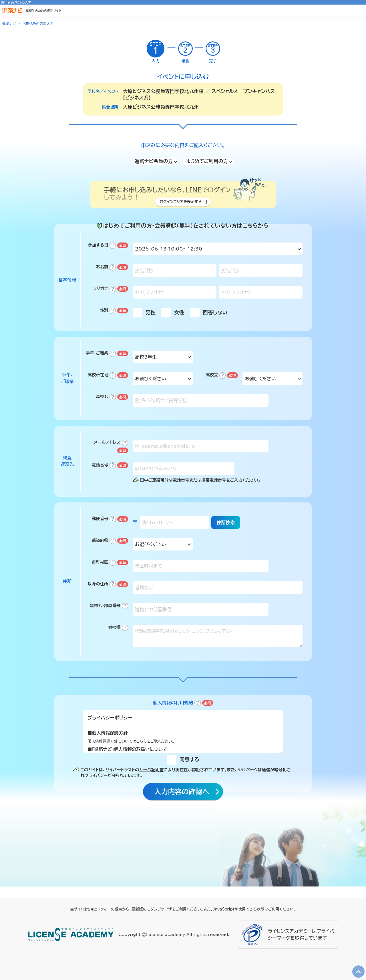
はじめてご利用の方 (207, 161)
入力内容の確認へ (181, 802)
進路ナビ (9, 23)
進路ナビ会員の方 (154, 161)
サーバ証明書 (151, 778)
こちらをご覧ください (154, 750)
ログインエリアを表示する (181, 204)
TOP (356, 966)
